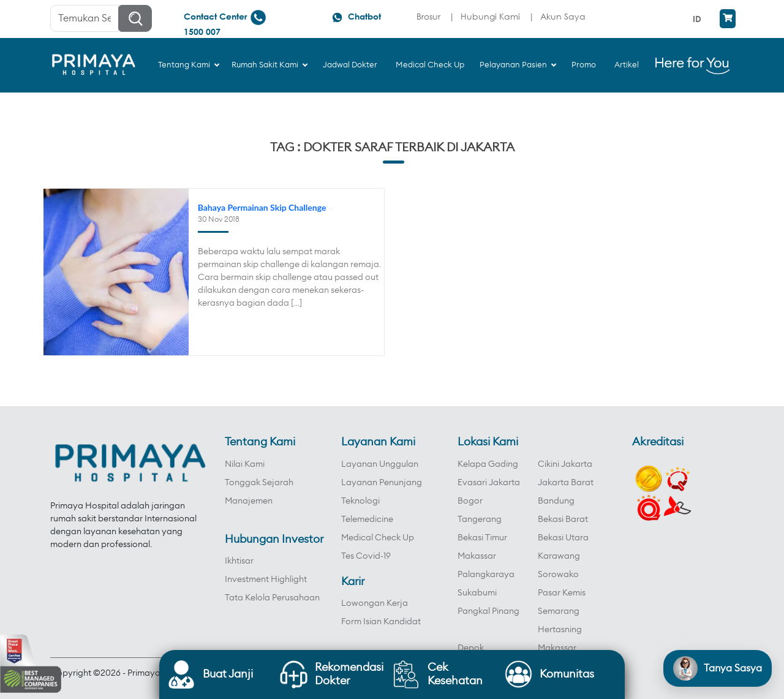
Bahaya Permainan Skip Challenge (262, 207)
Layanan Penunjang (382, 483)
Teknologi (360, 501)
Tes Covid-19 (366, 556)
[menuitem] (699, 19)
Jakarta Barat (566, 483)
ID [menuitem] (697, 19)
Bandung (556, 501)
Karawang (559, 556)
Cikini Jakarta (565, 464)
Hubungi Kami (490, 16)
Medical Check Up (378, 538)
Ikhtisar (239, 561)
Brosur (428, 16)
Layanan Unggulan (380, 464)
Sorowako (558, 575)
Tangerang (480, 520)
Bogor (470, 501)
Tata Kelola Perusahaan (272, 598)
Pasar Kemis (562, 593)
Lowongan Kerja (375, 603)
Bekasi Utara (563, 538)
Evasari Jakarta (489, 483)
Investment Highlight (266, 580)
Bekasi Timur (482, 538)
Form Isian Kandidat (381, 622)
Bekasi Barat (563, 520)
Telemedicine (367, 520)
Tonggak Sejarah (259, 483)
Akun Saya (563, 16)
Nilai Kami (245, 464)
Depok (471, 648)
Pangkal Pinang (488, 611)
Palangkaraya (486, 575)
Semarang (559, 611)
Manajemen (249, 501)
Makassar (477, 556)
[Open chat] (718, 668)
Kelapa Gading (488, 464)
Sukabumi (477, 593)
